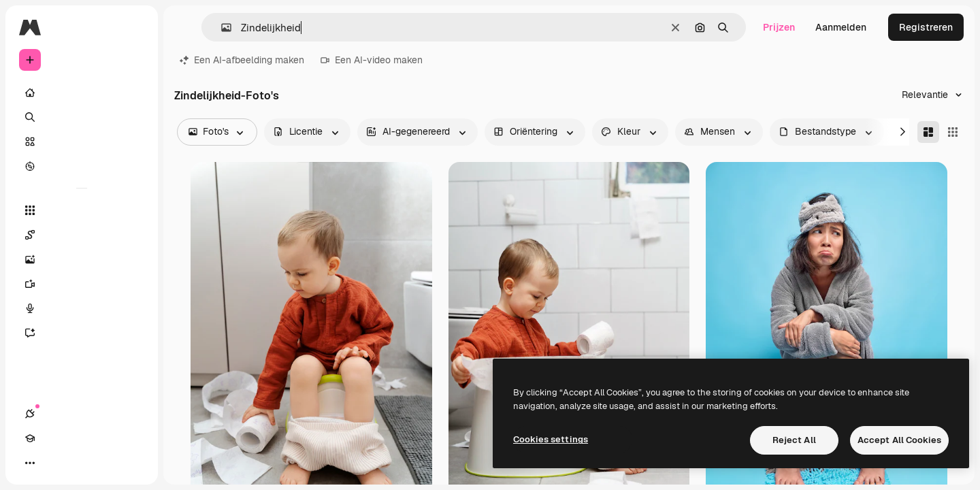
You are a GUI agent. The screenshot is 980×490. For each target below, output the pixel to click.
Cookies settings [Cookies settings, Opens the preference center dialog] (551, 439)
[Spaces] (82, 235)
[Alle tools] (82, 210)
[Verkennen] (82, 166)
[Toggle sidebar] (133, 27)
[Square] (953, 132)
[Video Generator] (82, 284)
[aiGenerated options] (418, 132)
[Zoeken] (82, 117)
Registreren (926, 27)
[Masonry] (928, 132)
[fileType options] (827, 132)
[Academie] (54, 463)
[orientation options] (535, 132)
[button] (221, 28)
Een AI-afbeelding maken (242, 60)
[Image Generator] (82, 259)
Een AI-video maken (372, 60)
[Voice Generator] (82, 308)
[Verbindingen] (30, 463)
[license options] (307, 132)
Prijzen (779, 27)
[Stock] (82, 142)
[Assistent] (82, 333)
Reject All (794, 440)
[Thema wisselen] (79, 463)
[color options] (630, 132)
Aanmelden (841, 27)
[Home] (82, 93)
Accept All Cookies (899, 440)
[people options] (719, 132)
